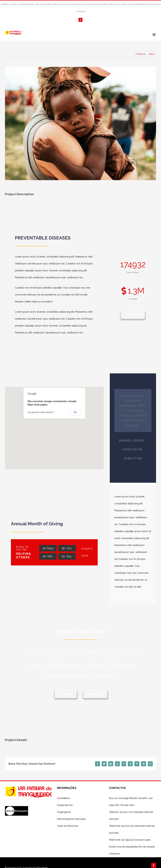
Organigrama (64, 812)
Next (151, 54)
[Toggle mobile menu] (154, 35)
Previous (141, 54)
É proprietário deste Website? (41, 412)
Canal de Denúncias (68, 826)
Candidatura (63, 798)
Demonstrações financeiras (71, 819)
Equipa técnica (65, 805)
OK (75, 412)
